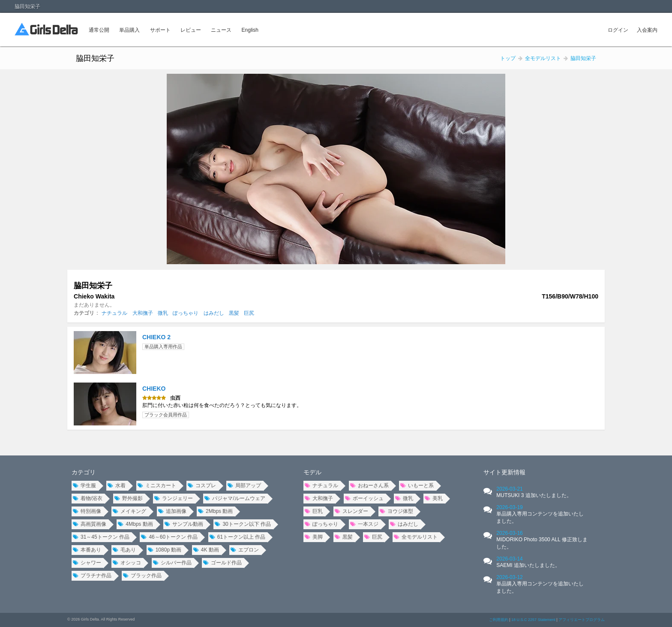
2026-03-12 (540, 584)
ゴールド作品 (222, 563)
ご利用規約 (499, 620)
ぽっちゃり (186, 313)
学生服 (84, 485)
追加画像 (172, 511)
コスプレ (202, 485)
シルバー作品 (172, 563)
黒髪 (234, 313)
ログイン (618, 30)
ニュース (221, 30)
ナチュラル (114, 313)
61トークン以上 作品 (238, 537)
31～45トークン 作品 (101, 537)
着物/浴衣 (88, 498)
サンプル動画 (184, 524)
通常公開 (99, 30)
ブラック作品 (142, 576)
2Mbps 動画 (215, 511)
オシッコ (127, 563)
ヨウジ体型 (396, 511)
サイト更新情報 (504, 472)
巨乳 (314, 511)
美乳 (434, 498)
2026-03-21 (534, 492)
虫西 (175, 398)
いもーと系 (417, 485)
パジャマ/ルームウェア (235, 498)
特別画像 (87, 511)
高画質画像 (90, 524)
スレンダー (351, 511)
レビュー (191, 30)
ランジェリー (174, 498)
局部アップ (244, 485)
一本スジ (364, 524)
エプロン (245, 550)
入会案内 (647, 30)
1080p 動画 (165, 550)
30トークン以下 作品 (243, 524)
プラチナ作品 (92, 576)
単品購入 (129, 30)
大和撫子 (143, 313)
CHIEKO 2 (156, 337)
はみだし (214, 313)
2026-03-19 (540, 514)
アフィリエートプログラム (582, 620)
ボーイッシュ (364, 498)
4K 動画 (206, 550)
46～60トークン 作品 (169, 537)
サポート (160, 30)
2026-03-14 (528, 562)
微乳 (163, 313)
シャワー (87, 563)
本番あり (87, 550)
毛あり (124, 550)
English (250, 30)
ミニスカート (157, 485)
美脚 (314, 537)
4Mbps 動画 (135, 524)
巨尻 (249, 313)
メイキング (129, 511)
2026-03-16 (542, 540)
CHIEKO (154, 389)
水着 (117, 485)
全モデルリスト (416, 537)
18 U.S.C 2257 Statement (533, 620)
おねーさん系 (369, 485)
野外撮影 (129, 498)
